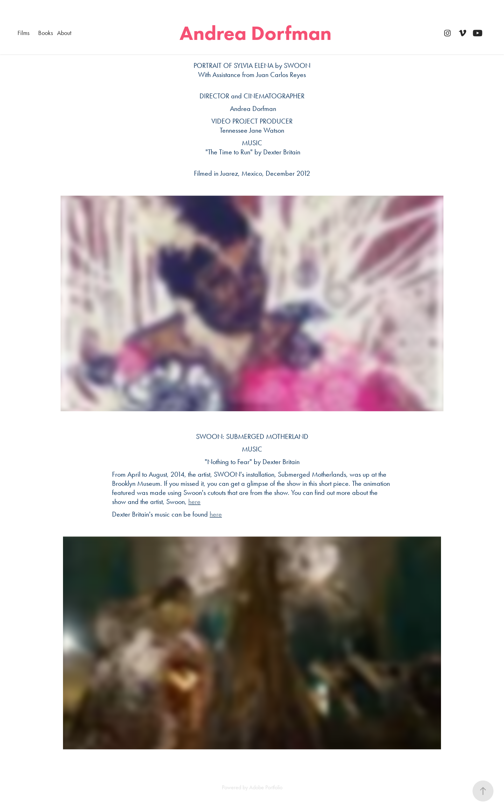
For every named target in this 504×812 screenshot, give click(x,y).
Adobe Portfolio (266, 787)
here (194, 502)
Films (23, 33)
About (64, 33)
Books (45, 33)
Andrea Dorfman (255, 33)
